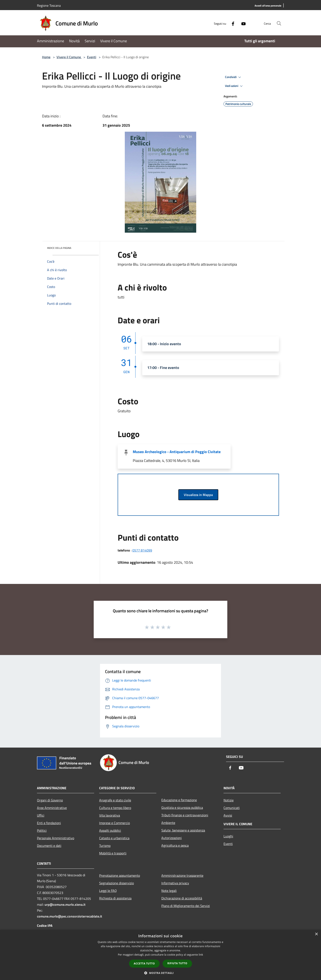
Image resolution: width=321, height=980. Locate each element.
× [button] (316, 934)
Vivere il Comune (69, 57)
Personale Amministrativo (56, 838)
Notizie (229, 800)
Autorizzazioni (172, 838)
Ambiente (168, 823)
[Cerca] (279, 23)
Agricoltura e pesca (175, 845)
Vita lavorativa (110, 815)
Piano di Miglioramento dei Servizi (186, 906)
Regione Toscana (49, 5)
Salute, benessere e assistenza (183, 830)
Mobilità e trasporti (113, 853)
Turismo (105, 846)
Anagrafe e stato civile (115, 800)
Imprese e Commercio (114, 823)
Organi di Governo (50, 800)
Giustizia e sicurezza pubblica (182, 808)
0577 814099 (142, 550)
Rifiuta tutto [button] (177, 963)
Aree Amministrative (52, 808)
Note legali (169, 891)
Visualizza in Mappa (198, 495)
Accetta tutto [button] (144, 963)
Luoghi (228, 836)
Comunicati (232, 808)
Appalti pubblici (110, 830)
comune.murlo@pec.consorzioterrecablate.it (70, 916)
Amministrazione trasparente (182, 875)
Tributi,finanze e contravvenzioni (185, 815)
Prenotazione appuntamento (120, 875)
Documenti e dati (49, 846)
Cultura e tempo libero (115, 808)
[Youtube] (242, 23)
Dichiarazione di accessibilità (182, 898)
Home (46, 57)
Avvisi (228, 815)
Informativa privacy (175, 883)
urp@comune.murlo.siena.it (65, 904)
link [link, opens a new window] (201, 955)
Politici (42, 830)
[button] (160, 973)
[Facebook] (231, 23)
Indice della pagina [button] (59, 248)
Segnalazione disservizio (116, 883)
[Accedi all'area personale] (268, 6)
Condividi (234, 77)
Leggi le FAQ (108, 891)
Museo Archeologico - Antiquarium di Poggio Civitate (177, 452)
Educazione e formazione (179, 800)
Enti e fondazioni (49, 823)
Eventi (92, 57)
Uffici (41, 815)
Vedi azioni (234, 86)
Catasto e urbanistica (114, 838)
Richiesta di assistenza (115, 898)
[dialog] (160, 955)
